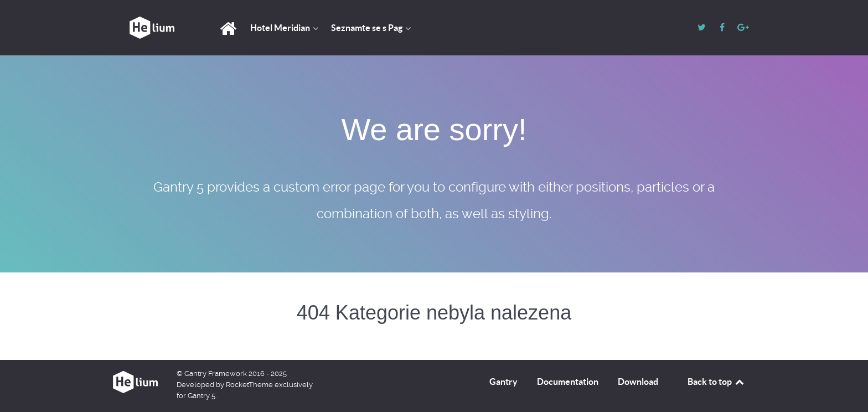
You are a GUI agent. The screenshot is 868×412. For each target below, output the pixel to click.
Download (638, 382)
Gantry (503, 382)
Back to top (716, 382)
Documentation (568, 382)
